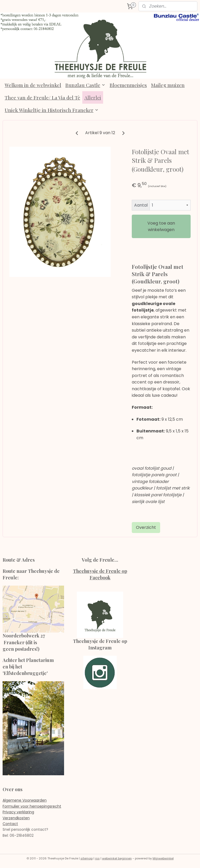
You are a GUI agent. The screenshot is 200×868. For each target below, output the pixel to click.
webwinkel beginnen (117, 858)
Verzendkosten (16, 818)
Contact (10, 824)
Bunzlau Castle (85, 85)
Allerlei (93, 97)
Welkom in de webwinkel (33, 85)
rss (97, 858)
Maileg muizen (168, 85)
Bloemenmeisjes (128, 85)
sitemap (87, 858)
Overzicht (146, 527)
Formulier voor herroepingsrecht (32, 806)
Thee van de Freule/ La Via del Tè (42, 97)
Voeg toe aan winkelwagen (161, 226)
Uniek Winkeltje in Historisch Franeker (52, 110)
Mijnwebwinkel (163, 858)
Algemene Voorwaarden (25, 800)
